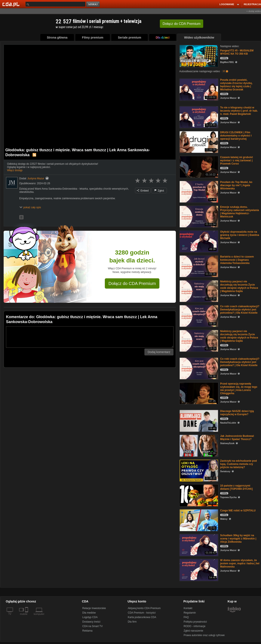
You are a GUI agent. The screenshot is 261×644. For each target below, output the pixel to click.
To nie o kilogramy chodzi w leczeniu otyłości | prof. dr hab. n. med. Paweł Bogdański (239, 111)
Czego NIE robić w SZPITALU (238, 511)
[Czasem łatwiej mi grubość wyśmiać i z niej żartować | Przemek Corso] (198, 167)
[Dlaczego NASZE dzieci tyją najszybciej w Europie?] (198, 420)
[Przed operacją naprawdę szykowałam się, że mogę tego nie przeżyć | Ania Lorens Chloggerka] (198, 393)
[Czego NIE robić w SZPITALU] (198, 520)
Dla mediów (89, 613)
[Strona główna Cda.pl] (12, 4)
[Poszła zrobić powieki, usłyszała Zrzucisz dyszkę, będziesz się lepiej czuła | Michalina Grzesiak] (198, 89)
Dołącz (182, 24)
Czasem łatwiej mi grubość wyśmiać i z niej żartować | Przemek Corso (237, 160)
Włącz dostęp (15, 170)
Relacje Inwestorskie (94, 608)
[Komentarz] (90, 337)
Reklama (87, 631)
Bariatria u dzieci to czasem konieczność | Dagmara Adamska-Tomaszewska (237, 260)
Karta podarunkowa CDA (142, 617)
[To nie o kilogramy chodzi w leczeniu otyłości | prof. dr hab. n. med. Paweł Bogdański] (198, 117)
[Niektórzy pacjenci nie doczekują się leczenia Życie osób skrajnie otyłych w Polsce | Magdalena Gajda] (198, 291)
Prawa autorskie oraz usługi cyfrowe (204, 635)
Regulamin (190, 613)
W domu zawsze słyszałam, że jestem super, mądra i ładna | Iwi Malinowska (240, 563)
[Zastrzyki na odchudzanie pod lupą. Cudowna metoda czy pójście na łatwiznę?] (198, 470)
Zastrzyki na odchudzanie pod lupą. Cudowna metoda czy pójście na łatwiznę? (238, 464)
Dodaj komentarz (159, 352)
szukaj (93, 4)
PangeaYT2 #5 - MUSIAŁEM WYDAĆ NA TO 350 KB (237, 52)
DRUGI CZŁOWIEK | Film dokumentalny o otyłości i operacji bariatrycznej (236, 136)
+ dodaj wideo (254, 11)
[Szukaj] (55, 4)
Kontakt (188, 608)
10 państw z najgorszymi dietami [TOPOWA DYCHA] (236, 487)
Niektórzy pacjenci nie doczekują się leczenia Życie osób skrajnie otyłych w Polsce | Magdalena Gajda (239, 286)
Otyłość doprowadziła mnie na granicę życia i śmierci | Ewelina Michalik (240, 235)
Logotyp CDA (90, 617)
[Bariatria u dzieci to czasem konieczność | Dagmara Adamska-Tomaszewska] (198, 266)
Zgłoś (159, 191)
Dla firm (132, 622)
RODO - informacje (194, 626)
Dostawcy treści (91, 622)
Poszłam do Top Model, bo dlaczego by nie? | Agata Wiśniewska (236, 185)
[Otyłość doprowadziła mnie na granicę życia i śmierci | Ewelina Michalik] (198, 241)
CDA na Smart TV (93, 626)
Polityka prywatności (195, 622)
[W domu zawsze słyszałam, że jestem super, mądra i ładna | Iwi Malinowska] (198, 570)
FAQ (186, 617)
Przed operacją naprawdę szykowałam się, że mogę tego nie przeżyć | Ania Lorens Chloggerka (239, 389)
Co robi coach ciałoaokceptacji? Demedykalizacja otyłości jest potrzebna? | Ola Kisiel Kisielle (240, 310)
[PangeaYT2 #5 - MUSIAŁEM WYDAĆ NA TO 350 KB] (198, 56)
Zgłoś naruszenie (193, 631)
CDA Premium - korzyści (142, 613)
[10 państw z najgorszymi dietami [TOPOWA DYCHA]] (198, 495)
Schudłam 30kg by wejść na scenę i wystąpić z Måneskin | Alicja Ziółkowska (238, 539)
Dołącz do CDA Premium (132, 283)
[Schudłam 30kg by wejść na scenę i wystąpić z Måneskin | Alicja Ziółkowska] (198, 545)
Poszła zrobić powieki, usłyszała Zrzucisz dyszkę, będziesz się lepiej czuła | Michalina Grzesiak (236, 85)
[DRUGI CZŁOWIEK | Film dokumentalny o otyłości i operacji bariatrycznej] (198, 142)
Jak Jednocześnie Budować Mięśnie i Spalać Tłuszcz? (237, 438)
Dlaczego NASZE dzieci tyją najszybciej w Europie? (237, 413)
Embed (143, 191)
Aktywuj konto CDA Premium (144, 608)
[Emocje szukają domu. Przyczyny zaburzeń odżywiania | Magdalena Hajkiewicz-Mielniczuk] (198, 216)
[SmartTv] (27, 617)
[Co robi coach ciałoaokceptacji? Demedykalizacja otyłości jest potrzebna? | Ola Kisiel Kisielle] (198, 316)
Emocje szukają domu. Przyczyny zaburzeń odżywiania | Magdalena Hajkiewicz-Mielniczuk (239, 212)
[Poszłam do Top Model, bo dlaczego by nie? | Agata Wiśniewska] (198, 191)
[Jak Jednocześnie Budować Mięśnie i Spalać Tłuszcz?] (198, 445)
